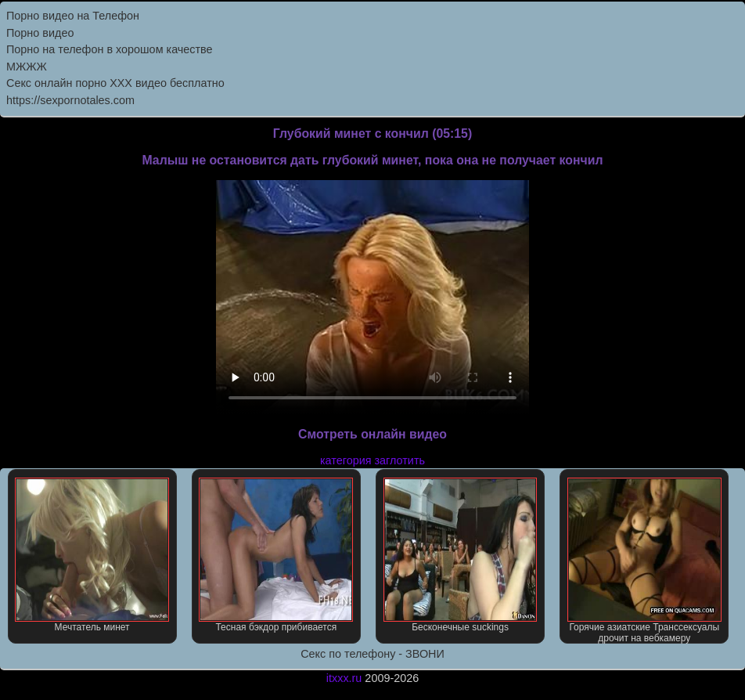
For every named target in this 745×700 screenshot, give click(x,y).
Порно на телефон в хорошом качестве (110, 49)
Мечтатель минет (92, 555)
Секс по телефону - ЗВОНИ (372, 654)
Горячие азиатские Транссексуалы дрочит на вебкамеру (644, 561)
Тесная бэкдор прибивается (276, 555)
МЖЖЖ (27, 67)
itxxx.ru (344, 678)
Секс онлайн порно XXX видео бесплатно (115, 83)
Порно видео (40, 33)
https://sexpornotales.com (70, 100)
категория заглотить (372, 460)
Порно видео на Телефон (73, 16)
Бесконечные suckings (461, 555)
